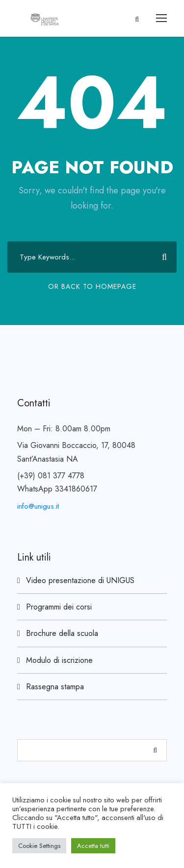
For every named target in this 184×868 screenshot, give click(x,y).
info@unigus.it (38, 506)
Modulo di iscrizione (59, 660)
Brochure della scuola (62, 633)
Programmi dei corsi (59, 607)
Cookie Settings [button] (39, 846)
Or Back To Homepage (92, 286)
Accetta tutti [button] (93, 846)
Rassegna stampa (55, 687)
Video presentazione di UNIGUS (80, 580)
